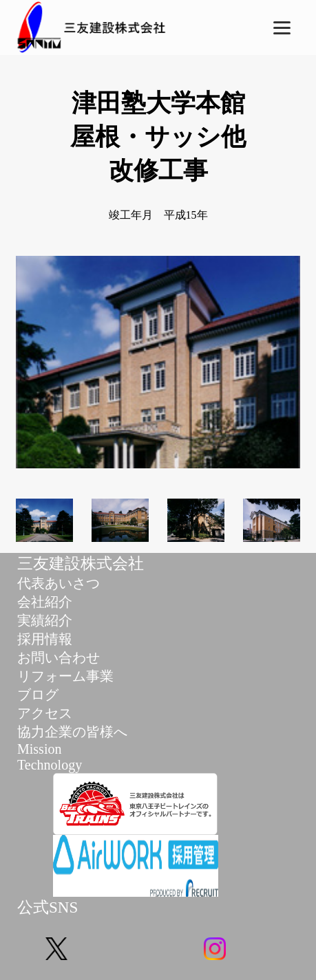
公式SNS (48, 907)
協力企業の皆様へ (72, 732)
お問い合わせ (59, 657)
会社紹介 (45, 602)
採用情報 (45, 639)
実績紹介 (45, 620)
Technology (50, 765)
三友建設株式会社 (81, 564)
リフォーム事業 (65, 676)
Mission (39, 749)
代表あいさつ (59, 583)
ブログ (38, 695)
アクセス (45, 713)
